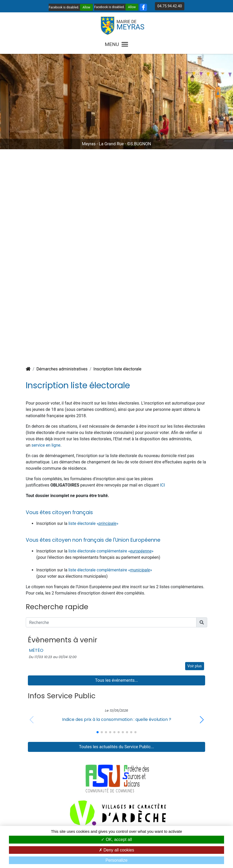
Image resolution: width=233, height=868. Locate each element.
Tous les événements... (117, 680)
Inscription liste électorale (117, 369)
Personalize (116, 860)
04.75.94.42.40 (169, 6)
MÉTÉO (36, 650)
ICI (162, 485)
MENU (117, 44)
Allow (87, 7)
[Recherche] (111, 622)
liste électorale (82, 523)
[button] (202, 720)
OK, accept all (116, 839)
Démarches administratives (62, 369)
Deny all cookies (116, 850)
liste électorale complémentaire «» (111, 551)
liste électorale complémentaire (98, 570)
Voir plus (195, 666)
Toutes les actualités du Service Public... (116, 747)
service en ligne (46, 445)
